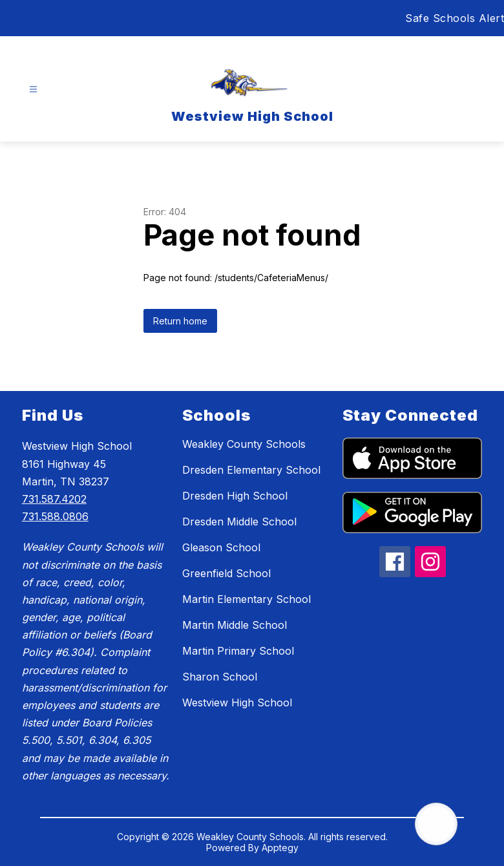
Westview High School (237, 702)
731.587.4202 (54, 499)
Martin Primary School (238, 651)
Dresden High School (235, 496)
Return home (180, 321)
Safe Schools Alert (455, 18)
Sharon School (220, 677)
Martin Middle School (235, 625)
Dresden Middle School (239, 522)
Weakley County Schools (244, 444)
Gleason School (221, 547)
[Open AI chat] (436, 824)
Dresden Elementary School (251, 470)
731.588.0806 (55, 516)
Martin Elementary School (247, 599)
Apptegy (280, 848)
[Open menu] (33, 90)
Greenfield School (226, 573)
